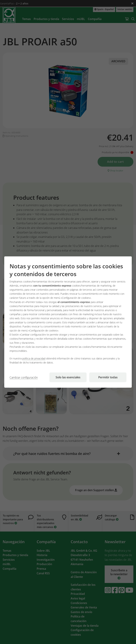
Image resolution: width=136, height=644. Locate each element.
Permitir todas (108, 377)
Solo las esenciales (68, 377)
